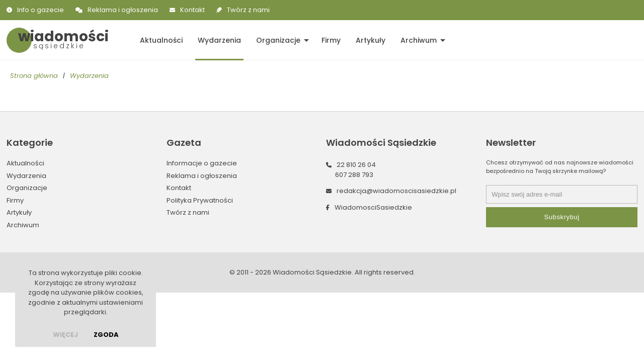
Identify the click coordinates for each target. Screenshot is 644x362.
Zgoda (106, 335)
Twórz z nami (248, 10)
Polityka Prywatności (200, 200)
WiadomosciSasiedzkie (373, 207)
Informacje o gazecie (202, 163)
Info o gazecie (41, 10)
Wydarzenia (219, 40)
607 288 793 (354, 175)
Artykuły (371, 40)
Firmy (331, 40)
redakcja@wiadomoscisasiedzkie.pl (396, 191)
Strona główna (34, 76)
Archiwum (419, 40)
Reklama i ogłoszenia (123, 10)
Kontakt (192, 10)
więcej (65, 335)
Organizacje (278, 40)
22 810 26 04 (356, 165)
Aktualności (161, 40)
